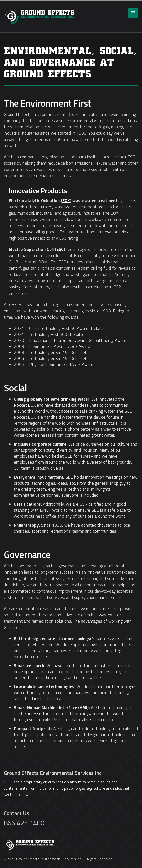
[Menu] (133, 13)
